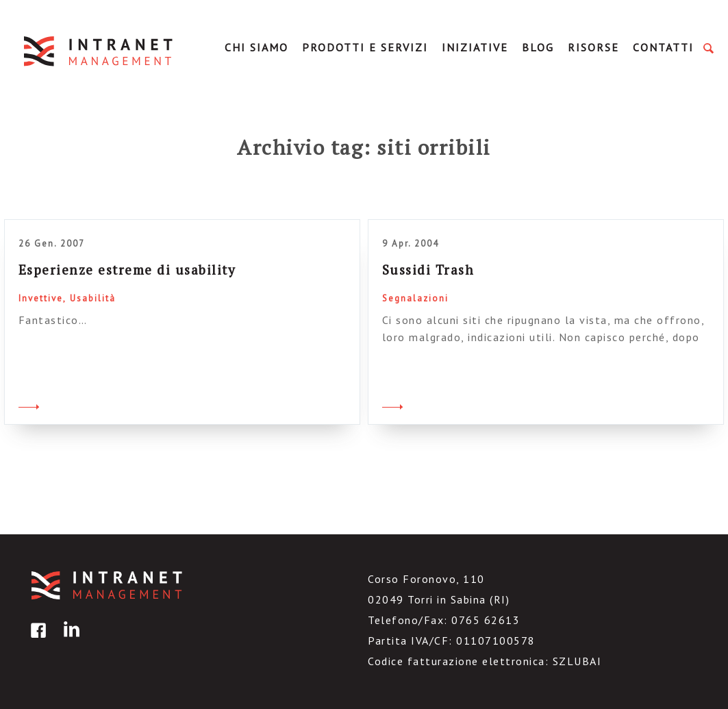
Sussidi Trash (428, 270)
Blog (538, 47)
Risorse (593, 47)
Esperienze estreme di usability (127, 270)
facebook (36, 640)
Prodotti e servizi (365, 47)
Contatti (663, 47)
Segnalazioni (415, 298)
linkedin (69, 640)
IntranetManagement (99, 51)
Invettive (41, 298)
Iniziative (475, 47)
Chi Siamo (256, 47)
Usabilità (93, 298)
